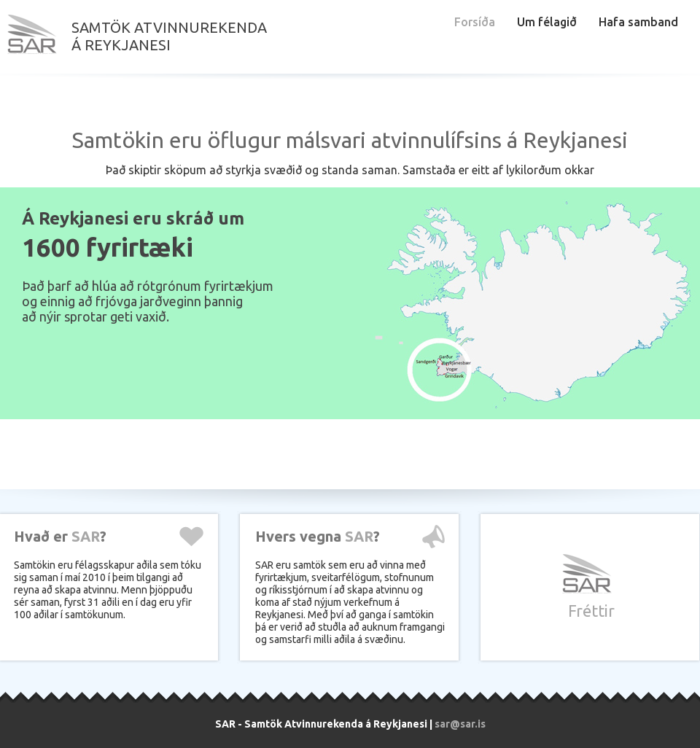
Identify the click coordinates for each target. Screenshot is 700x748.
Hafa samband (638, 22)
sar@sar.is (460, 724)
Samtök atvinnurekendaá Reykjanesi (169, 36)
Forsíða (475, 22)
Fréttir (591, 611)
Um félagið (547, 22)
